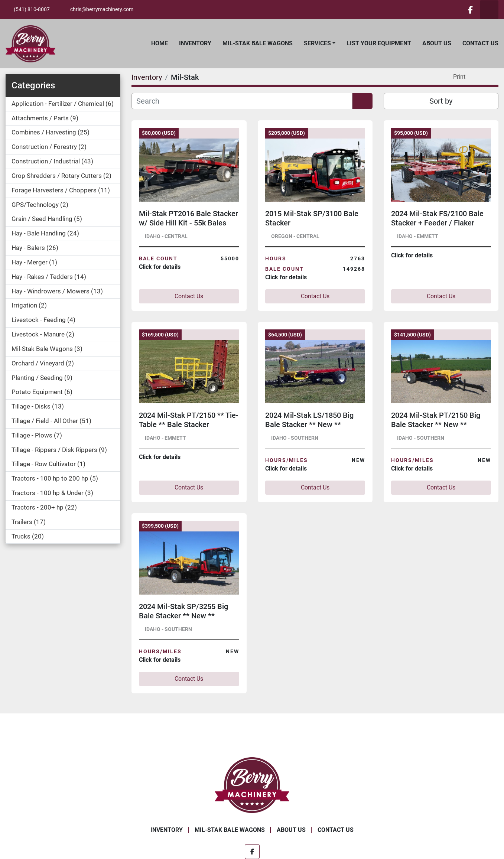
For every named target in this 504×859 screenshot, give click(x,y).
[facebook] (470, 10)
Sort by (441, 101)
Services (317, 43)
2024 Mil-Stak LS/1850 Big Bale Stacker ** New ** (309, 420)
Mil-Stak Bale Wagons (258, 43)
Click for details (160, 267)
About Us (437, 43)
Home (160, 43)
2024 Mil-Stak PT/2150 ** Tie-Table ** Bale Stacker (189, 420)
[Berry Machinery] (252, 785)
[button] (320, 43)
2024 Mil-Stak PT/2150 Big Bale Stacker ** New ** (436, 420)
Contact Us (480, 43)
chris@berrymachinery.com (102, 9)
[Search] (242, 101)
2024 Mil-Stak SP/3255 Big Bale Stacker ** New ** (183, 611)
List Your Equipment (379, 43)
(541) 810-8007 (32, 9)
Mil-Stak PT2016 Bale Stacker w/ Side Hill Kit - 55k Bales (188, 218)
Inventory (195, 43)
